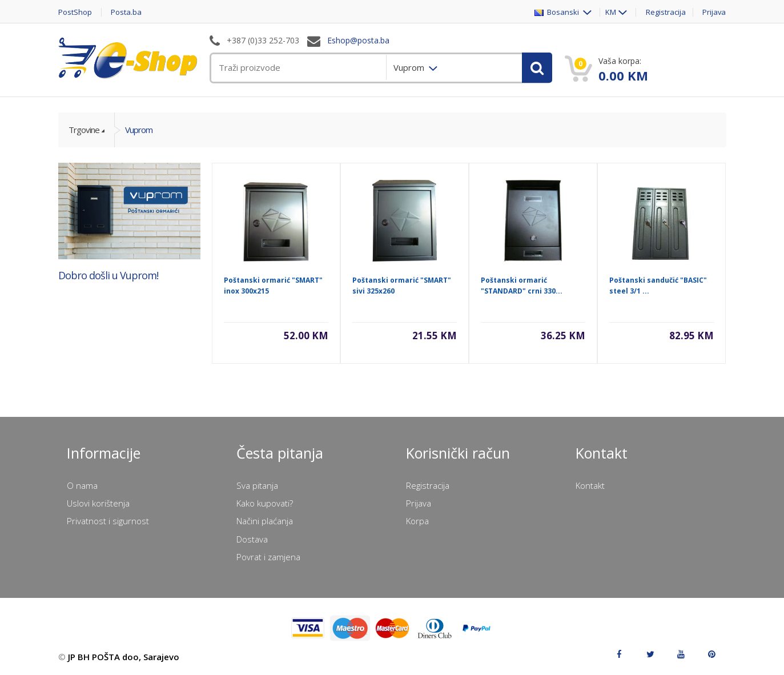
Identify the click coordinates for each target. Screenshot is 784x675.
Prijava (714, 12)
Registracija (665, 12)
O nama (82, 485)
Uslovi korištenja (98, 503)
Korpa (417, 521)
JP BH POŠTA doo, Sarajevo (124, 657)
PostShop (75, 12)
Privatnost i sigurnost (108, 521)
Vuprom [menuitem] (410, 67)
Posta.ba (127, 12)
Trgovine (84, 130)
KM (610, 12)
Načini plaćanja (265, 521)
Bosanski (557, 12)
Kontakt (590, 485)
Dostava (252, 539)
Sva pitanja (257, 485)
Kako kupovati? (265, 503)
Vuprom (139, 130)
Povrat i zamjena (268, 557)
